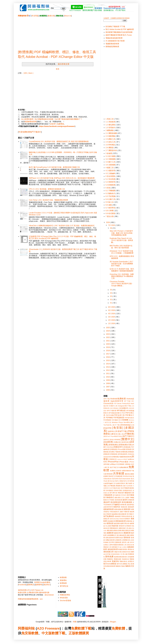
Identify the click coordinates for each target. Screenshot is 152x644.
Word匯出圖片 (129, 422)
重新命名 (131, 549)
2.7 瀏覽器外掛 (111, 150)
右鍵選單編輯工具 (110, 483)
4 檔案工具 (110, 168)
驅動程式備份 (121, 566)
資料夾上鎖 (126, 542)
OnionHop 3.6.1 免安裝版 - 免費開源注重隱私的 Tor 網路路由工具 (122, 276)
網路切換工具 (123, 528)
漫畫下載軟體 (124, 512)
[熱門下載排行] (128, 436)
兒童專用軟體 (108, 474)
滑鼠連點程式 (115, 512)
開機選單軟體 (126, 552)
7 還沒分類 (110, 216)
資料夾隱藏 (113, 545)
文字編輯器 (115, 505)
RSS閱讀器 (107, 420)
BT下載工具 (129, 401)
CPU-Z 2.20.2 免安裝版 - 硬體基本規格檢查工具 (47, 189)
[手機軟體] (129, 434)
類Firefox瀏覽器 (122, 564)
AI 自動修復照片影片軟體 (115, 41)
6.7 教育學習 (111, 208)
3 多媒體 (109, 153)
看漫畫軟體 (111, 521)
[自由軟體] (108, 442)
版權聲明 (39, 585)
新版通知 (63, 580)
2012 (108, 370)
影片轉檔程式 (109, 497)
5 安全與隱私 (111, 176)
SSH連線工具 (116, 420)
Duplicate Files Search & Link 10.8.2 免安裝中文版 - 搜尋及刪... (121, 240)
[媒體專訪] (111, 431)
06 (111, 228)
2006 (108, 390)
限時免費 (109, 557)
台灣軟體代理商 (33, 593)
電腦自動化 (123, 561)
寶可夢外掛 (113, 493)
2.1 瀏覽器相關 (111, 133)
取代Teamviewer (125, 479)
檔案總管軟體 (109, 509)
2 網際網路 (110, 130)
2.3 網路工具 (111, 139)
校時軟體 (123, 505)
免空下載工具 (114, 467)
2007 (108, 387)
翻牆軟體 (127, 533)
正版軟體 (75, 633)
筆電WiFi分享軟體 (125, 526)
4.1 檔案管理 (111, 171)
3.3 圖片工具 (111, 162)
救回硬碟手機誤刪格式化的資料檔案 (119, 32)
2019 (108, 347)
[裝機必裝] (117, 442)
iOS (105, 462)
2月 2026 (112, 320)
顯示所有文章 (64, 64)
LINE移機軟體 (123, 408)
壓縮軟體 (119, 486)
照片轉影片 (130, 514)
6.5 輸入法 (110, 202)
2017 (108, 354)
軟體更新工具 (122, 545)
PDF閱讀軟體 (119, 418)
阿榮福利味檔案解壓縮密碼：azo (30, 599)
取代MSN (116, 479)
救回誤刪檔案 (127, 502)
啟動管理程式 (121, 483)
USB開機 (125, 420)
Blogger (113, 622)
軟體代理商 (22, 593)
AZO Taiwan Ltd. (37, 590)
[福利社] (106, 440)
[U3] (133, 425)
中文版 (47, 633)
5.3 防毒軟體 (111, 185)
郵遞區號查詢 (123, 549)
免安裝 (26, 633)
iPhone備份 (124, 462)
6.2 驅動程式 (111, 193)
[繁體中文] (128, 439)
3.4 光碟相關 (111, 165)
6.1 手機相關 (111, 191)
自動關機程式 (112, 535)
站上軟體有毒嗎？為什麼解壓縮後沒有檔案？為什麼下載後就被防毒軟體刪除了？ (52, 119)
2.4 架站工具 (111, 142)
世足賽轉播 (120, 464)
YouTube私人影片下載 (112, 425)
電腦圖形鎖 (126, 559)
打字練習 (111, 500)
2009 (108, 380)
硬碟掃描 (129, 521)
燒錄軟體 (118, 516)
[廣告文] (114, 434)
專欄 (119, 493)
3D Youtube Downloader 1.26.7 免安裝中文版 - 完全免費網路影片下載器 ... (121, 264)
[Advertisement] (58, 32)
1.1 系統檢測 (111, 122)
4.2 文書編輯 (111, 173)
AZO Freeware (48, 628)
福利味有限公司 (24, 590)
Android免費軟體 (118, 399)
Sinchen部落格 (65, 601)
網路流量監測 (126, 531)
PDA (123, 413)
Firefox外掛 (126, 404)
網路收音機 (117, 531)
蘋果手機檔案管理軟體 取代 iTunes (119, 35)
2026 (108, 222)
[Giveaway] (125, 425)
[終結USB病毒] (115, 440)
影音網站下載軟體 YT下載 (115, 27)
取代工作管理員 (129, 481)
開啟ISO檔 (118, 552)
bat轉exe (131, 459)
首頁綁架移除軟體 (109, 566)
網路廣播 (110, 531)
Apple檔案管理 (117, 401)
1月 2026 (112, 323)
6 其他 (108, 188)
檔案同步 (117, 507)
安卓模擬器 (109, 490)
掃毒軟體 (131, 500)
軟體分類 (51, 16)
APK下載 (107, 399)
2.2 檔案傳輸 (111, 136)
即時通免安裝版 (127, 476)
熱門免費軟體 (109, 516)
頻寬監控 (131, 561)
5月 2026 (112, 310)
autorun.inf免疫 (122, 459)
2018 (108, 351)
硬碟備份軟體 (121, 521)
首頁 (58, 69)
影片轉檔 (131, 495)
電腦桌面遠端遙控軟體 (114, 38)
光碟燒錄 (128, 464)
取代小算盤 (119, 481)
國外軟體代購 (44, 593)
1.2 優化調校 (111, 125)
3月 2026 (112, 317)
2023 (108, 334)
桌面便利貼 (130, 505)
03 (111, 296)
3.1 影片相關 (111, 156)
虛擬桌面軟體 (110, 538)
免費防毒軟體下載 (128, 471)
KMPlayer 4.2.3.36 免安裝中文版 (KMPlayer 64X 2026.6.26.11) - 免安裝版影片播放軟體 (62, 178)
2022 (108, 337)
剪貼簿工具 (112, 476)
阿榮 (75, 622)
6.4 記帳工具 (111, 199)
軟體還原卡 (115, 547)
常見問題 (35, 16)
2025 (108, 328)
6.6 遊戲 (109, 205)
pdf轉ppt (113, 464)
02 (111, 300)
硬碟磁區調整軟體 (112, 47)
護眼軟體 (118, 542)
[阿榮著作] (113, 459)
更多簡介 (47, 585)
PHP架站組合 (129, 418)
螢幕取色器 (119, 538)
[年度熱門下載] (121, 431)
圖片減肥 (129, 483)
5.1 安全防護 (111, 179)
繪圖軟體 (110, 533)
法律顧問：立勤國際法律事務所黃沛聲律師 (116, 18)
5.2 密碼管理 (111, 182)
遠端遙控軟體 (113, 549)
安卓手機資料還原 (115, 488)
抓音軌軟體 (118, 500)
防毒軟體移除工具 (117, 554)
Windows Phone (117, 422)
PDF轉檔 (109, 418)
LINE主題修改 (114, 408)
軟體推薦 (63, 577)
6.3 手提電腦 (111, 196)
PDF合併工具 (119, 415)
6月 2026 (112, 307)
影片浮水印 (123, 495)
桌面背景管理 (108, 507)
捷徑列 (125, 500)
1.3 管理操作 (111, 128)
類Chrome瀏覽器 (110, 564)
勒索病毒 (119, 476)
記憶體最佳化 (126, 540)
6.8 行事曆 (110, 211)
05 (111, 290)
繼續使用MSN (119, 533)
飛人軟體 (131, 564)
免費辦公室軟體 (115, 471)
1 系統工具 (110, 119)
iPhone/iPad (113, 462)
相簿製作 (127, 519)
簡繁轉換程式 (114, 528)
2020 (108, 344)
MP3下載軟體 (112, 411)
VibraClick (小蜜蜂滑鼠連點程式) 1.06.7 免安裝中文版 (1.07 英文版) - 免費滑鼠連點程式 (62, 226)
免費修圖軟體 (124, 467)
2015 (108, 360)
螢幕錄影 (127, 538)
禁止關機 (108, 526)
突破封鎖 (115, 526)
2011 (108, 374)
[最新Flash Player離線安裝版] (113, 436)
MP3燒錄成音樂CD (115, 413)
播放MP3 (107, 502)
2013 (108, 367)
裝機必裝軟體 (110, 540)
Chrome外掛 (108, 403)
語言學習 (112, 542)
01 (111, 303)
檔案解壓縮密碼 (31, 122)
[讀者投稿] (125, 442)
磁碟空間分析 (125, 523)
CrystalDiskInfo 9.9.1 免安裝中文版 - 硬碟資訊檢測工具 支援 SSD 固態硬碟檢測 (59, 141)
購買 (85, 633)
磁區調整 (117, 523)
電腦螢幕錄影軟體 (112, 44)
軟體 (35, 633)
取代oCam (111, 481)
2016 (108, 357)
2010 (108, 377)
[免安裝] (118, 428)
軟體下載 (58, 633)
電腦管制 (115, 561)
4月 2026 (112, 314)
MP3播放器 (121, 411)
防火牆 (125, 554)
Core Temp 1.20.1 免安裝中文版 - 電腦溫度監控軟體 (48, 200)
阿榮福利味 (26, 628)
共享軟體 (119, 473)
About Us (68, 16)
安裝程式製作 (118, 490)
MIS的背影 (64, 598)
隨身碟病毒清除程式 (121, 557)
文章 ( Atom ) (28, 73)
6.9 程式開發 (111, 213)
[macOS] (107, 428)
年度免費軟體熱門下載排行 (30, 132)
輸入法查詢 (123, 547)
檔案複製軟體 (119, 509)
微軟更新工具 (119, 498)
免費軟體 (118, 628)
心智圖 (127, 498)
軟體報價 (63, 583)
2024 (108, 331)
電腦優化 (110, 559)
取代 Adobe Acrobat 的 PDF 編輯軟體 (120, 29)
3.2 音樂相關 (111, 159)
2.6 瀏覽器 (110, 148)
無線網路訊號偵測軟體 (119, 514)
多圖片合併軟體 (127, 486)
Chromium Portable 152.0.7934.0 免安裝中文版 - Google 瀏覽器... (121, 284)
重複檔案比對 (109, 552)
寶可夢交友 (64, 586)
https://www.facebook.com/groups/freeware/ (57, 126)
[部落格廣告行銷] (125, 445)
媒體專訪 (31, 585)
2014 (108, 364)
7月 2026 (112, 225)
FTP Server (118, 404)
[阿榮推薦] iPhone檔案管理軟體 (121, 449)
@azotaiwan (49, 595)
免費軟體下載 (81, 628)
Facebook (22, 585)
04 (111, 293)
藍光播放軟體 (121, 535)
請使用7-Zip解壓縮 (57, 124)
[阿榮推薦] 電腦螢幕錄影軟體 (122, 457)
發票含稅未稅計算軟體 (117, 519)
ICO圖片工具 (113, 406)
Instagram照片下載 (124, 406)
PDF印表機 (110, 415)
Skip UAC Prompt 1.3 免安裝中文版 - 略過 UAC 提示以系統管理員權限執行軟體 (121, 233)
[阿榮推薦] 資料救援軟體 (119, 454)
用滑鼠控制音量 (127, 516)
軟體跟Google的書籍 (42, 582)
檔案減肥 (131, 507)
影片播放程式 (127, 493)
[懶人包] (121, 434)
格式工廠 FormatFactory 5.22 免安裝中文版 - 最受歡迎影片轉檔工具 (54, 167)
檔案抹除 (124, 507)
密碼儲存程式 (128, 490)
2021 (108, 341)
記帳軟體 (118, 540)
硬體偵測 (110, 523)
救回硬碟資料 (116, 502)
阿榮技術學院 (65, 595)
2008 (108, 383)
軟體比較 (129, 545)
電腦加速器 (118, 559)
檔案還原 (127, 509)
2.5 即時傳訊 (111, 145)
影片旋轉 (116, 495)
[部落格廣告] (113, 445)
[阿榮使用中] (118, 447)
